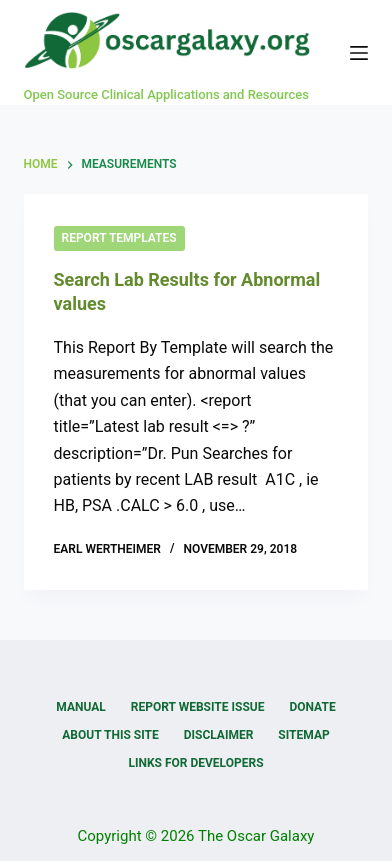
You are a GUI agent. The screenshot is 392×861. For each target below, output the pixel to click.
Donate (312, 707)
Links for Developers (195, 763)
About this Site (110, 735)
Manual (80, 707)
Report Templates (119, 238)
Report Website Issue (198, 707)
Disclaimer (219, 735)
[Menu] (359, 53)
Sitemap (303, 735)
